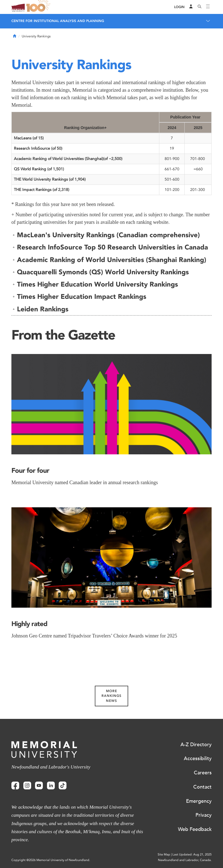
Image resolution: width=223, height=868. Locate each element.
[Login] (179, 7)
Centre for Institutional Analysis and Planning (58, 21)
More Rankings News (111, 696)
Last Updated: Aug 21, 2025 (192, 854)
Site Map (164, 854)
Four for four (30, 470)
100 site (39, 7)
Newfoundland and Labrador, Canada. (185, 860)
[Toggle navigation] (208, 7)
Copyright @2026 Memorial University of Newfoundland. (51, 860)
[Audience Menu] (191, 7)
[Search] (200, 7)
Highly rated (29, 624)
